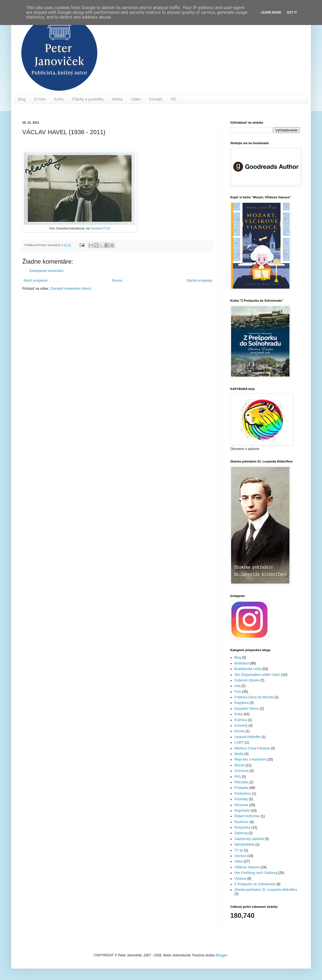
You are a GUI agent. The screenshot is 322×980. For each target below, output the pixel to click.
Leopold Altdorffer (247, 737)
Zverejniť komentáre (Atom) (71, 289)
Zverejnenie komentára (46, 271)
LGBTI (239, 742)
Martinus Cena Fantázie (252, 748)
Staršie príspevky (199, 281)
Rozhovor (242, 822)
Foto (238, 692)
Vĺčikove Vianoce (247, 867)
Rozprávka (242, 827)
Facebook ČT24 (100, 228)
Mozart (240, 765)
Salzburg (241, 833)
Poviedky (241, 799)
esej (237, 686)
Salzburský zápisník (249, 839)
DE (173, 99)
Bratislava (242, 663)
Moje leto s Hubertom (250, 759)
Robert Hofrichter (247, 816)
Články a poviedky (88, 99)
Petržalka (241, 782)
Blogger (221, 955)
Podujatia (241, 788)
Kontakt (156, 99)
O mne (40, 99)
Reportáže (242, 811)
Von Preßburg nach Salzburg (256, 873)
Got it (292, 12)
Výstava (240, 879)
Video (136, 99)
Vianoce (240, 856)
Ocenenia (242, 771)
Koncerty (241, 726)
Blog (22, 99)
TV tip (239, 850)
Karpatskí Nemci (247, 709)
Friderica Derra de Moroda (254, 697)
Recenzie (241, 805)
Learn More (271, 12)
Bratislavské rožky (248, 669)
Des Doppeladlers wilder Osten (257, 675)
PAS (238, 777)
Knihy (59, 99)
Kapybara (242, 703)
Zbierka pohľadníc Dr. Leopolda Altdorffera (266, 890)
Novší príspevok (36, 281)
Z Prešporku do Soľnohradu (255, 884)
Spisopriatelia (244, 844)
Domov (117, 281)
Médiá (117, 99)
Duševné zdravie (247, 680)
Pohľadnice (243, 794)
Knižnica (241, 720)
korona (240, 731)
